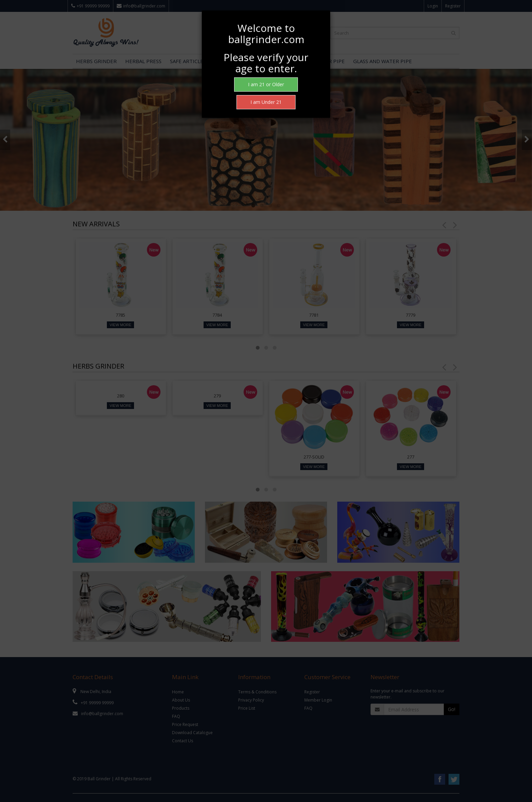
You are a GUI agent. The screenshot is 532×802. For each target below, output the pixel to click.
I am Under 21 (266, 102)
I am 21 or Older (266, 84)
